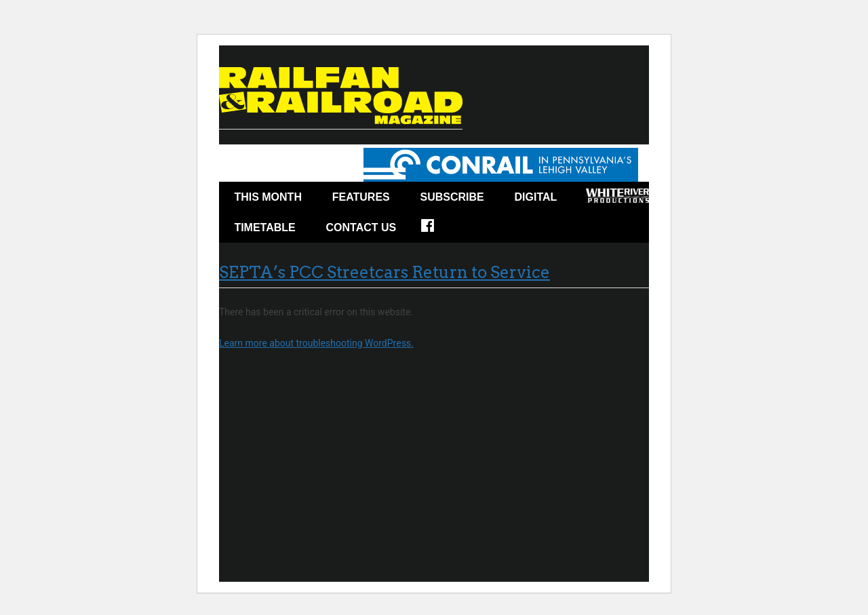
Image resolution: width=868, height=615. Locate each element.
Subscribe (452, 197)
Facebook (436, 230)
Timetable (264, 227)
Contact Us (361, 227)
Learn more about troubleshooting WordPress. (316, 343)
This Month (268, 197)
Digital (536, 197)
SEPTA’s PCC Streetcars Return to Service (384, 272)
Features (361, 197)
